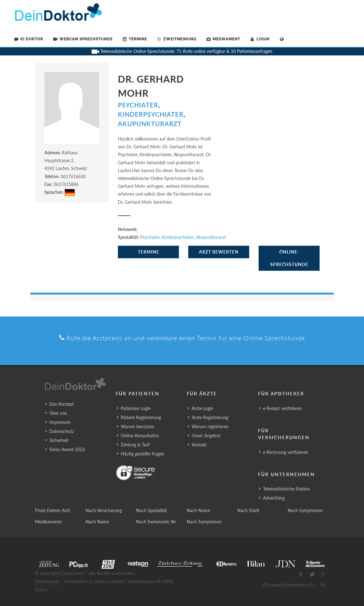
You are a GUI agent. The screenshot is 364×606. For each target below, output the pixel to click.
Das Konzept (62, 404)
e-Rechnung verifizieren (286, 452)
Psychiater (138, 105)
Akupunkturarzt (150, 124)
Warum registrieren (210, 426)
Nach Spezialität (152, 510)
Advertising (274, 498)
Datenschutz (62, 431)
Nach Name (198, 510)
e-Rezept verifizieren (282, 408)
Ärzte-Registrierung (210, 417)
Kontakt (199, 445)
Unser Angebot (206, 436)
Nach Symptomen (305, 510)
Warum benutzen (137, 426)
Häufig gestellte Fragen (143, 454)
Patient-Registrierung (141, 417)
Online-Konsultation (140, 436)
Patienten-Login (136, 408)
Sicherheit (59, 440)
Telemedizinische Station (286, 489)
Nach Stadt (248, 510)
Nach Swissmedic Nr (156, 522)
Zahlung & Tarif (135, 445)
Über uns (58, 413)
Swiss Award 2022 (67, 449)
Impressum (60, 422)
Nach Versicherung (104, 510)
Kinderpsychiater (151, 114)
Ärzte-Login (202, 408)
